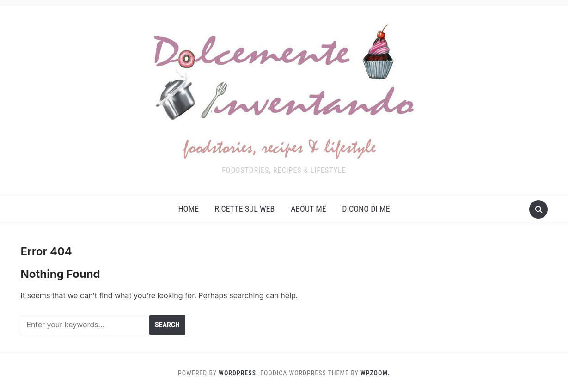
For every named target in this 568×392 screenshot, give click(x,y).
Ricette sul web (244, 209)
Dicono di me (366, 209)
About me (308, 209)
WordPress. (238, 373)
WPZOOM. (375, 373)
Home (188, 209)
